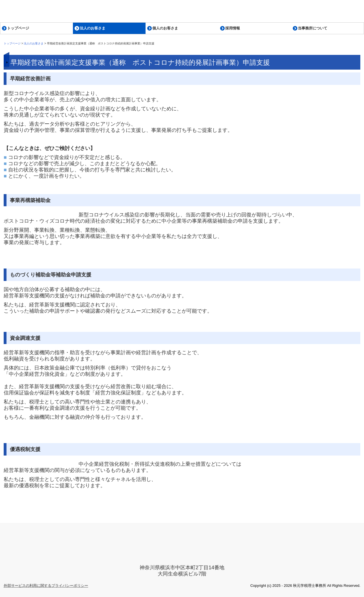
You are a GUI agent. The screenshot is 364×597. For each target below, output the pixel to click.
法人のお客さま (93, 28)
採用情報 (233, 28)
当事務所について (313, 28)
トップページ (18, 28)
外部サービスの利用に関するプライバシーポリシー (46, 586)
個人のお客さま (165, 28)
